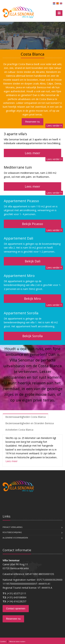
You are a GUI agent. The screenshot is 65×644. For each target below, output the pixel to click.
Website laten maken (17, 641)
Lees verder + (54, 126)
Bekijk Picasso (32, 224)
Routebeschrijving (12, 532)
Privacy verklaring (13, 527)
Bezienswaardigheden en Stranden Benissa (30, 423)
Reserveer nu (32, 122)
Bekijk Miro (32, 299)
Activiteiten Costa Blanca (19, 430)
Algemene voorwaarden (15, 538)
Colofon (3, 641)
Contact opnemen (16, 609)
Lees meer (32, 153)
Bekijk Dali (33, 261)
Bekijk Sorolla (32, 336)
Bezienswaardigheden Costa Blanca (25, 417)
